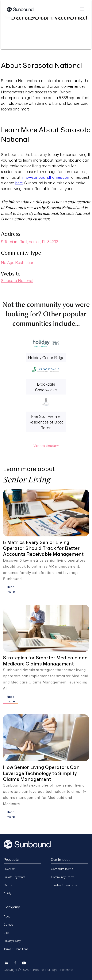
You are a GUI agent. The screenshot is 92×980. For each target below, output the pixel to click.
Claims (8, 885)
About (8, 916)
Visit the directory (46, 446)
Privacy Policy (12, 941)
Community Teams (63, 877)
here (19, 183)
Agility (7, 893)
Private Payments (14, 877)
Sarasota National (17, 280)
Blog (7, 933)
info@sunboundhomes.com (46, 177)
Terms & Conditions (16, 949)
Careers (9, 925)
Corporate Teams (62, 869)
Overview (9, 869)
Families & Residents (64, 885)
